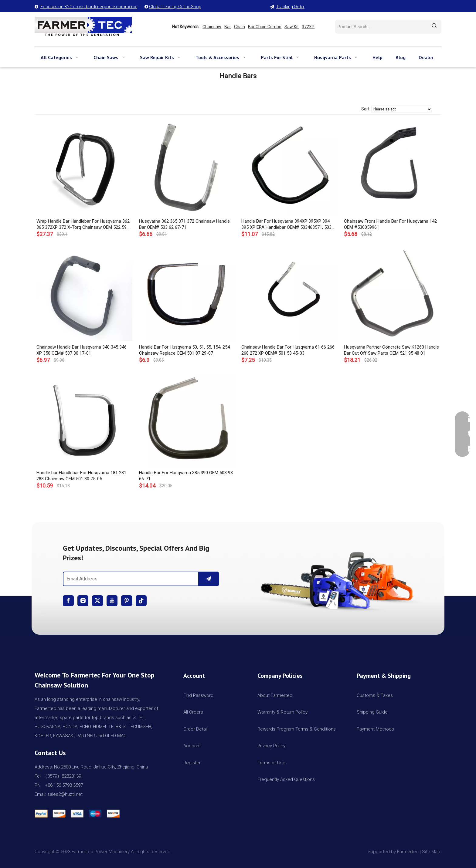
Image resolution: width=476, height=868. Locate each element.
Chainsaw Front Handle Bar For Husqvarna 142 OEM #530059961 (390, 224)
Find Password (198, 695)
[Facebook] (68, 601)
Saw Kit (292, 27)
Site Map (432, 852)
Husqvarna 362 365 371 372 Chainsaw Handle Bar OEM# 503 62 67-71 (184, 224)
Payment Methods (375, 729)
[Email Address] (129, 579)
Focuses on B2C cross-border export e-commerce (89, 7)
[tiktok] (141, 601)
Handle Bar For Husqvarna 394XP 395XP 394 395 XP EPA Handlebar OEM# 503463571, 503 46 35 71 (286, 224)
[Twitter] (97, 601)
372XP (308, 27)
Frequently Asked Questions (286, 779)
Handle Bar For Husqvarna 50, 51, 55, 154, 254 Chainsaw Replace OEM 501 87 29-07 (184, 350)
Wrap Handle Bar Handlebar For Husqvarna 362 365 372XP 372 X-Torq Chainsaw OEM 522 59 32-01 (83, 224)
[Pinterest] (127, 601)
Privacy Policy (271, 746)
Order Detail (195, 729)
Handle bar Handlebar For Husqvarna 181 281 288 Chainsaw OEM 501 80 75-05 (81, 476)
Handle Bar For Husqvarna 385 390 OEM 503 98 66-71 (186, 476)
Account (192, 746)
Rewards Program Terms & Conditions (297, 729)
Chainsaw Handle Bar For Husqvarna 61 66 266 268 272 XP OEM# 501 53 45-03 (288, 350)
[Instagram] (83, 601)
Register (192, 763)
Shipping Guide (372, 712)
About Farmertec (275, 695)
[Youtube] (112, 601)
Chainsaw (212, 27)
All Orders (193, 712)
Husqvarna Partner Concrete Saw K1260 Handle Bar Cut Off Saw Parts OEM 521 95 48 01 (391, 350)
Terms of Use (271, 763)
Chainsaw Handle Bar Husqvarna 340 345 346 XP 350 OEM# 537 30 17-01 (82, 350)
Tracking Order (290, 7)
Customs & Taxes (375, 695)
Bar (228, 27)
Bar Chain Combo (265, 27)
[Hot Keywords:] (434, 27)
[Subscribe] (209, 579)
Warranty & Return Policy (282, 712)
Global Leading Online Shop (175, 7)
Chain (240, 27)
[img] (335, 578)
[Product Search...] (381, 27)
